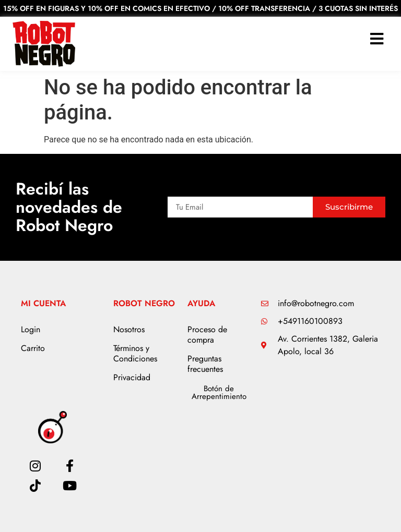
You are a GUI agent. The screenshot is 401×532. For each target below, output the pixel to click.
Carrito (33, 348)
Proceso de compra (207, 335)
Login (31, 329)
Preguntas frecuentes (205, 364)
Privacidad (132, 377)
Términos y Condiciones (135, 353)
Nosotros (129, 329)
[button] (377, 39)
